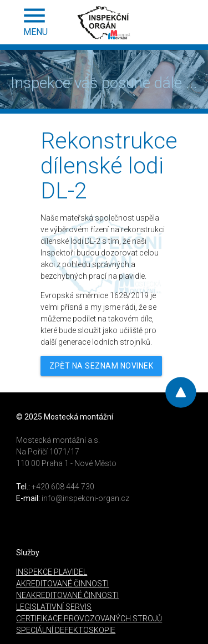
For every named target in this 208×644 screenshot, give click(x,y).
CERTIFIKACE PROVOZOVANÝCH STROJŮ (89, 619)
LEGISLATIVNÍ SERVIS (54, 607)
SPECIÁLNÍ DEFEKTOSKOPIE (66, 630)
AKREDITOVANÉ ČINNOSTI (62, 584)
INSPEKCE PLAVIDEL (52, 572)
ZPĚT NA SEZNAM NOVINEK (101, 366)
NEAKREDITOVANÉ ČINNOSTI (67, 595)
